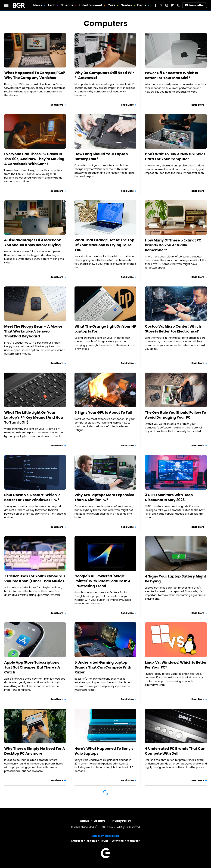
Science (67, 5)
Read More (57, 105)
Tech (52, 5)
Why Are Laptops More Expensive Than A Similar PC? (104, 497)
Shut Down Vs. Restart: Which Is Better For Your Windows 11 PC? (32, 497)
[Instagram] (167, 5)
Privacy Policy (121, 821)
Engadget (77, 841)
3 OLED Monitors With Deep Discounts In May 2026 (169, 497)
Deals (142, 5)
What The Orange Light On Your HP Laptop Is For (105, 329)
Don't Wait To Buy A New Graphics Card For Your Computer (175, 157)
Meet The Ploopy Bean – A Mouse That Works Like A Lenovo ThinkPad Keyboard (33, 331)
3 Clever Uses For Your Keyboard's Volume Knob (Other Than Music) (35, 579)
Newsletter (195, 5)
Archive (100, 821)
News (38, 5)
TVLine (104, 841)
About (84, 821)
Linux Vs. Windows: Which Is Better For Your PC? (176, 665)
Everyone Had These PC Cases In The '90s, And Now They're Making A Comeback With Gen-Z (34, 159)
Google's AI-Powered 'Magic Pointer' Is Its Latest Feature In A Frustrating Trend (103, 581)
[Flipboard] (172, 5)
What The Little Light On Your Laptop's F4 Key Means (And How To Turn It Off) (34, 417)
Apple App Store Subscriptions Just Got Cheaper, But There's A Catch (32, 667)
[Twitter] (161, 5)
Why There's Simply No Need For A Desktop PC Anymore (35, 751)
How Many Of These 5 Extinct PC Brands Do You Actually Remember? (173, 245)
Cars (111, 5)
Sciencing (118, 841)
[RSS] (178, 5)
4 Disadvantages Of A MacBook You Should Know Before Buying (33, 243)
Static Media (88, 827)
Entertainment (91, 5)
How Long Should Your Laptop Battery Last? (101, 156)
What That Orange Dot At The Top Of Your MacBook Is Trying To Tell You (104, 245)
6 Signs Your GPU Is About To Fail (103, 412)
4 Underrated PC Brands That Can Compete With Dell (175, 751)
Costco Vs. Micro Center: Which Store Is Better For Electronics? (173, 329)
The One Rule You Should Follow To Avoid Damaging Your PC (176, 415)
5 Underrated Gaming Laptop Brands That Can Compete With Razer (103, 667)
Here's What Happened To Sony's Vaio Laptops (104, 751)
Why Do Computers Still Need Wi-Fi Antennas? (105, 75)
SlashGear (134, 841)
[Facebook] (156, 5)
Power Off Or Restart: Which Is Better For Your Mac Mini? (171, 75)
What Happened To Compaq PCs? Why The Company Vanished (35, 75)
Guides (126, 5)
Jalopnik (92, 841)
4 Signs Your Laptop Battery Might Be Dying (176, 579)
